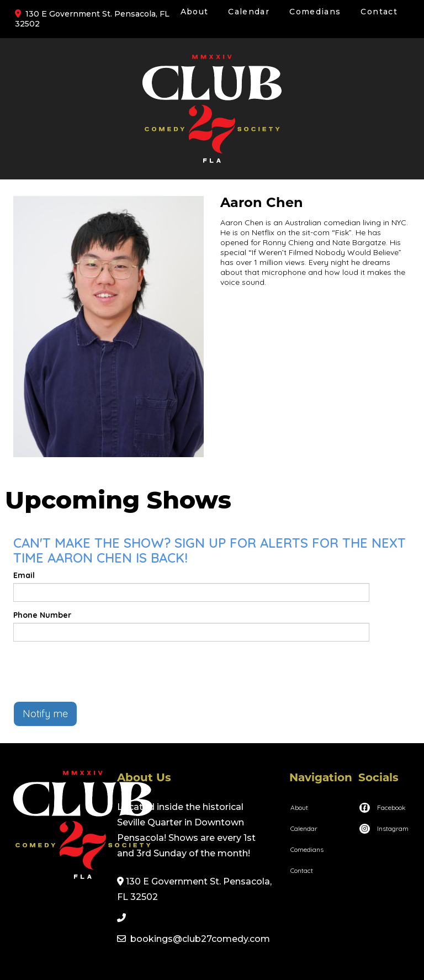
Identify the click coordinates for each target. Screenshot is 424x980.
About (195, 12)
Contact (379, 12)
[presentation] (97, 671)
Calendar (249, 12)
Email (24, 575)
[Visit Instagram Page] (383, 828)
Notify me (45, 714)
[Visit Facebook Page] (382, 807)
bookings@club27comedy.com (200, 939)
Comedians (315, 12)
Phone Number (42, 615)
